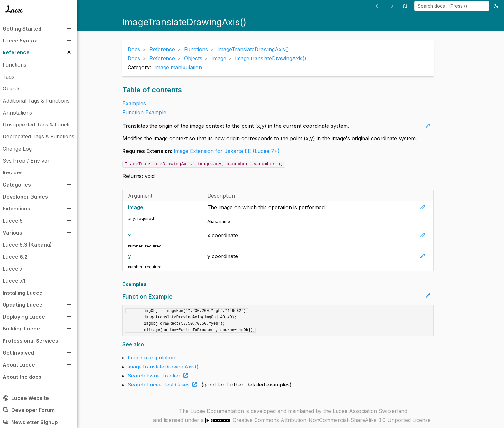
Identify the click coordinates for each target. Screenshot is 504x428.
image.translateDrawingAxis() (163, 367)
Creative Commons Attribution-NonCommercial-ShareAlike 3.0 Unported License (333, 420)
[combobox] (452, 6)
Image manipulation (178, 67)
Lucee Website (26, 398)
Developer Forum (29, 410)
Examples (134, 103)
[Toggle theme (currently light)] (497, 6)
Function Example (144, 112)
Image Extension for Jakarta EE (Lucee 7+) (227, 151)
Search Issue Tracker (159, 376)
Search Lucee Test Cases (164, 385)
